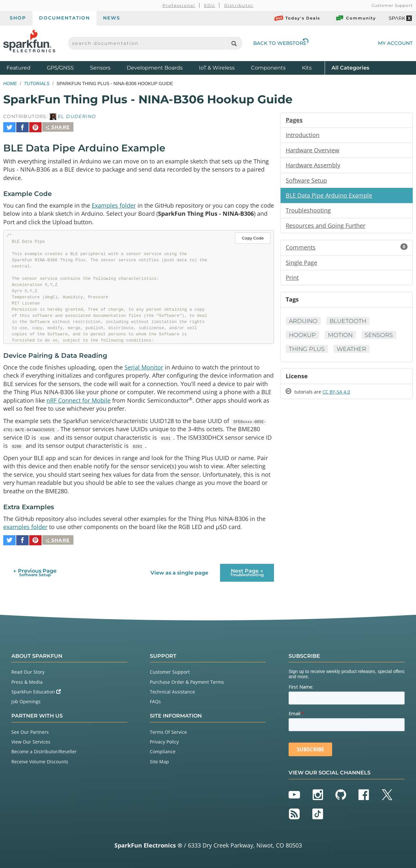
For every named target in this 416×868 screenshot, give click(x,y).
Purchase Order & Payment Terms (187, 681)
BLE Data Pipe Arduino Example (329, 196)
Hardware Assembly (313, 166)
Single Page (301, 264)
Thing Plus (307, 351)
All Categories (350, 67)
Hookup (303, 337)
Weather (353, 351)
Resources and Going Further (325, 227)
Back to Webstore (281, 43)
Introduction (303, 135)
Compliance (163, 750)
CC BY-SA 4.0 (336, 395)
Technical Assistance (172, 690)
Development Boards (155, 68)
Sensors (100, 68)
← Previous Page (35, 571)
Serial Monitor (144, 366)
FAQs (155, 700)
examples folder (25, 528)
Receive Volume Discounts (40, 760)
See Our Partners (30, 731)
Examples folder (114, 203)
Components (268, 68)
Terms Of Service (168, 731)
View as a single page (179, 571)
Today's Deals (297, 18)
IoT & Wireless (217, 68)
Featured (25, 67)
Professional (179, 5)
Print (292, 279)
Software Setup (306, 181)
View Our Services (31, 740)
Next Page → (247, 571)
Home (10, 84)
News (112, 18)
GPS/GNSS (60, 68)
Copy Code (253, 236)
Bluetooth (349, 323)
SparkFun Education (36, 690)
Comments (347, 249)
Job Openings (26, 700)
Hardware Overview (312, 150)
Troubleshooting (308, 212)
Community (356, 18)
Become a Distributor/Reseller (44, 750)
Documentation (65, 18)
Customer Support (392, 5)
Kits (307, 68)
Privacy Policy (164, 740)
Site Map (159, 760)
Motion (341, 337)
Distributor (239, 5)
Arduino (304, 323)
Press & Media (27, 681)
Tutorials (37, 84)
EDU (210, 5)
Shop (18, 18)
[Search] (234, 43)
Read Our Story (28, 671)
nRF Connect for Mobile (78, 399)
